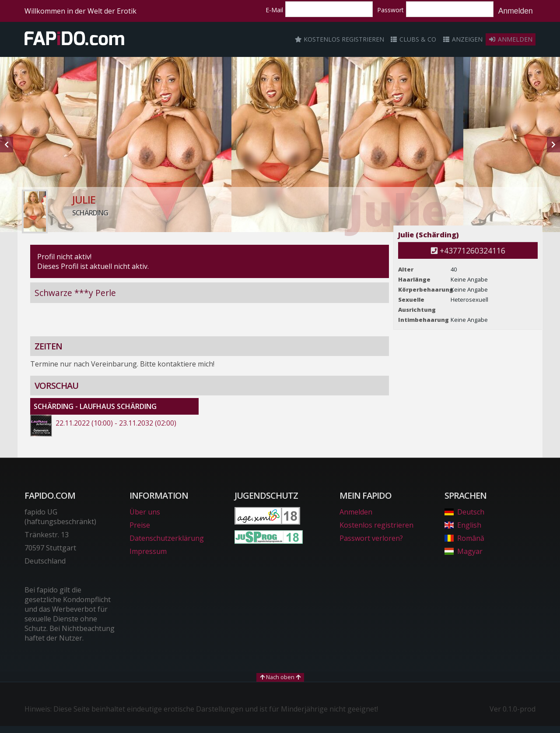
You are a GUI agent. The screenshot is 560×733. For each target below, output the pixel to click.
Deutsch (464, 512)
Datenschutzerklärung (167, 538)
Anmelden (516, 11)
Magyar (464, 551)
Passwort (390, 10)
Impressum (148, 551)
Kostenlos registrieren (339, 39)
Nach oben (280, 677)
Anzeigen (462, 39)
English (463, 525)
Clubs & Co (413, 39)
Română (464, 538)
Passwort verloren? (371, 538)
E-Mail (274, 10)
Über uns (145, 512)
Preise (140, 525)
